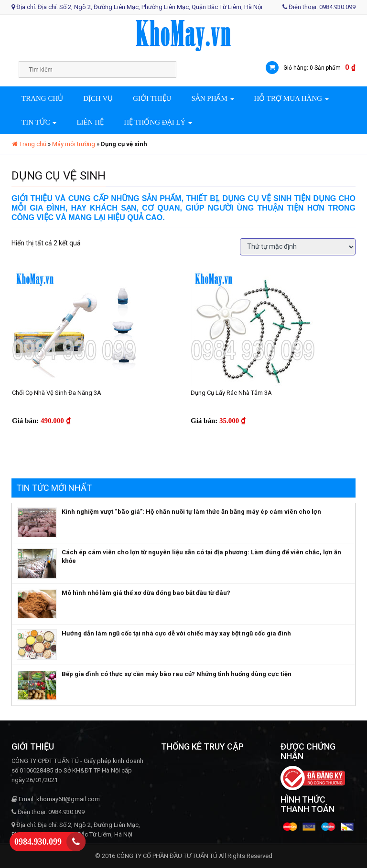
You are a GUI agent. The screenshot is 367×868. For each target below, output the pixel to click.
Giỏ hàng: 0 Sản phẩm (312, 68)
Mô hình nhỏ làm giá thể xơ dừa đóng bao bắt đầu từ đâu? (146, 593)
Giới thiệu (152, 98)
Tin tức (39, 122)
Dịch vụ (98, 98)
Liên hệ (90, 122)
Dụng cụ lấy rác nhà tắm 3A (231, 393)
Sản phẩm (212, 98)
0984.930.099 (38, 842)
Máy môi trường (74, 144)
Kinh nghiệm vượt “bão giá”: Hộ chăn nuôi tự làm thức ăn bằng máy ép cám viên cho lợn (191, 512)
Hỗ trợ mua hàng (291, 98)
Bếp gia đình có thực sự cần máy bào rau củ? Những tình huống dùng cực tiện (177, 674)
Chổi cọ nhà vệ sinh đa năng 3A (57, 393)
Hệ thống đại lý (158, 122)
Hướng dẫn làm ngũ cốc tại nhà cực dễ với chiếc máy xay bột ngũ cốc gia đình (176, 633)
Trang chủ (42, 98)
